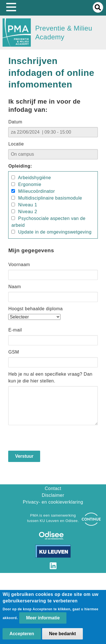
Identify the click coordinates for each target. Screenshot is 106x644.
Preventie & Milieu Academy (64, 33)
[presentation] (51, 440)
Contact (53, 488)
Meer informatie (43, 618)
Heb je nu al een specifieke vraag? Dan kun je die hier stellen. (50, 377)
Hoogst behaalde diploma (35, 309)
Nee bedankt (62, 634)
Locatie (16, 144)
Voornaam (19, 265)
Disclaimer (53, 495)
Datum (15, 122)
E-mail (15, 330)
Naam (15, 287)
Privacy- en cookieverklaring (53, 502)
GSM (14, 352)
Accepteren (22, 634)
